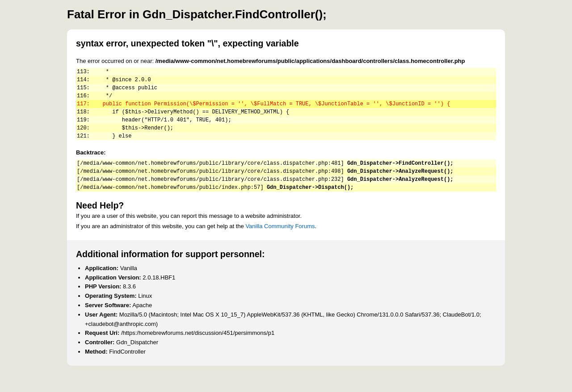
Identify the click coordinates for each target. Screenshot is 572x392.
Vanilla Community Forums (280, 244)
